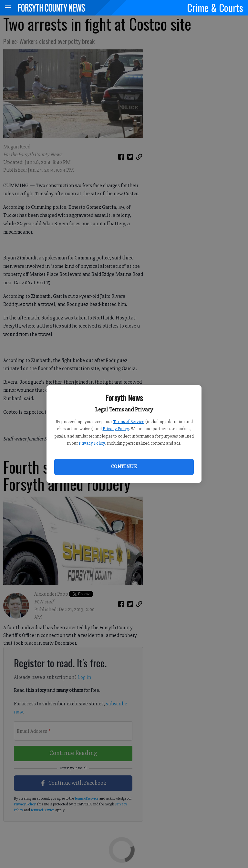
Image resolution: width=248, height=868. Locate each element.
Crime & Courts (215, 7)
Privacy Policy (116, 429)
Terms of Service (129, 422)
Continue (124, 467)
